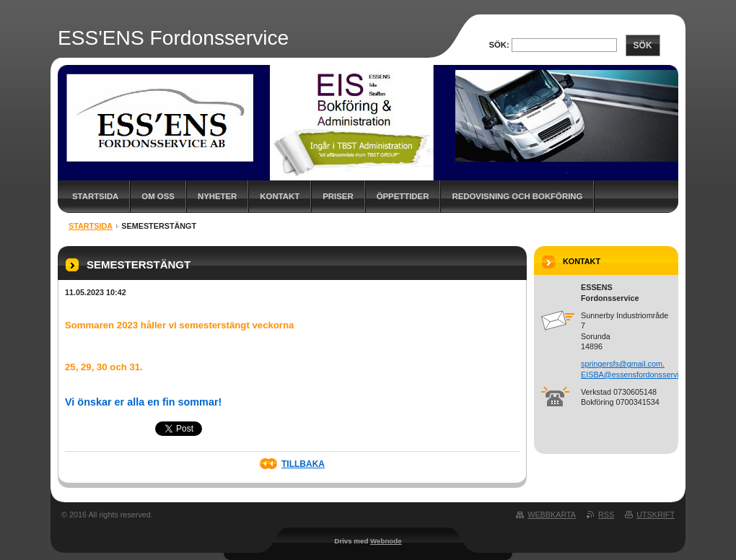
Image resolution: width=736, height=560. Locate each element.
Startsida (95, 196)
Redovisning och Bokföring (517, 196)
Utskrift (656, 515)
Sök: (499, 45)
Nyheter (217, 196)
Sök (643, 45)
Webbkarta (552, 515)
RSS (606, 515)
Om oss (158, 196)
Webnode (386, 541)
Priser (338, 196)
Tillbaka (303, 464)
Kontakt (280, 196)
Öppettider (403, 196)
